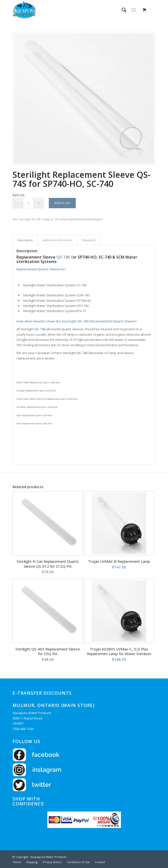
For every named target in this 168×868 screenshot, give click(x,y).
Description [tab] (25, 240)
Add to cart (62, 203)
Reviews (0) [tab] (89, 240)
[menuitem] (122, 10)
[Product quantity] (28, 203)
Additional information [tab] (58, 240)
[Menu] (134, 10)
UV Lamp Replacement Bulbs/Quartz (79, 219)
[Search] (122, 10)
